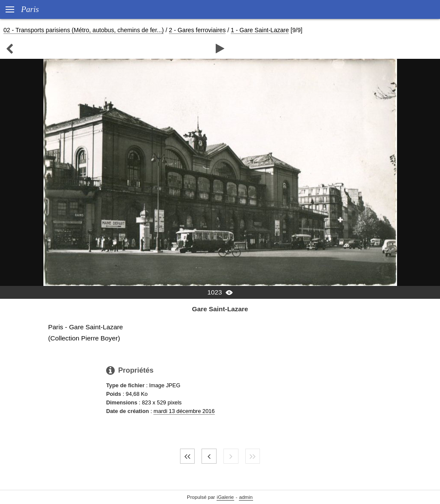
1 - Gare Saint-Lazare (260, 30)
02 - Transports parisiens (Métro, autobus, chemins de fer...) (84, 30)
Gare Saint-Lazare (220, 309)
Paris (30, 9)
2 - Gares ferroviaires (197, 30)
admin (246, 497)
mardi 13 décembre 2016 (184, 411)
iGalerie (226, 497)
